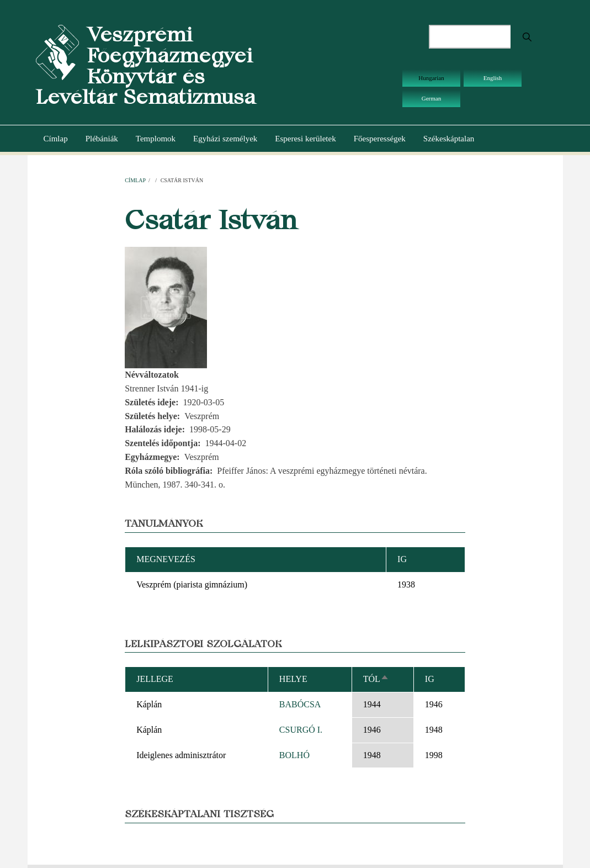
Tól (376, 679)
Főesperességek (380, 139)
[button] (166, 307)
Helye (293, 679)
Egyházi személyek (225, 139)
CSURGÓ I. (301, 730)
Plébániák (102, 139)
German (431, 98)
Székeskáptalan (449, 139)
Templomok (156, 139)
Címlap (56, 139)
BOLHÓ (294, 755)
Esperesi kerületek (305, 139)
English (493, 78)
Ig (430, 679)
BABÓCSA (300, 704)
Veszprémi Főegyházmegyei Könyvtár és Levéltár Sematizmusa (146, 66)
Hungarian (431, 78)
